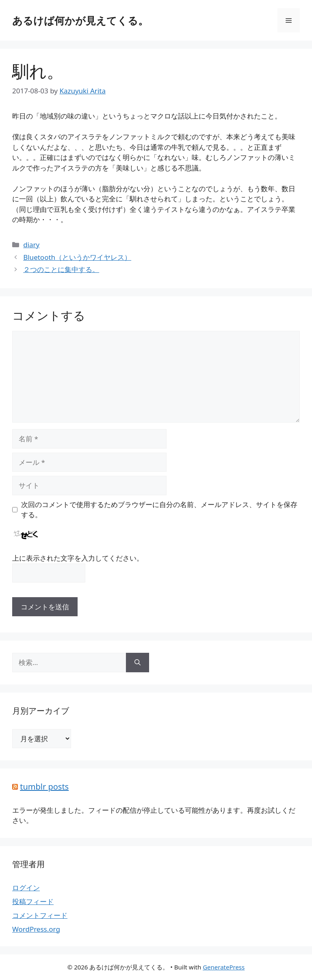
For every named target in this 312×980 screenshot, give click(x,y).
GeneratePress (224, 967)
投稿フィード (33, 901)
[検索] (138, 663)
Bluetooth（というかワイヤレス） (77, 257)
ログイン (26, 888)
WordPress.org (36, 929)
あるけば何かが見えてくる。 (80, 20)
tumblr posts (44, 787)
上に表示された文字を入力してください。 (78, 558)
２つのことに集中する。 (61, 269)
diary (31, 245)
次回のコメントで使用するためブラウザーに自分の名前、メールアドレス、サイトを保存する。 (159, 510)
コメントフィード (40, 915)
